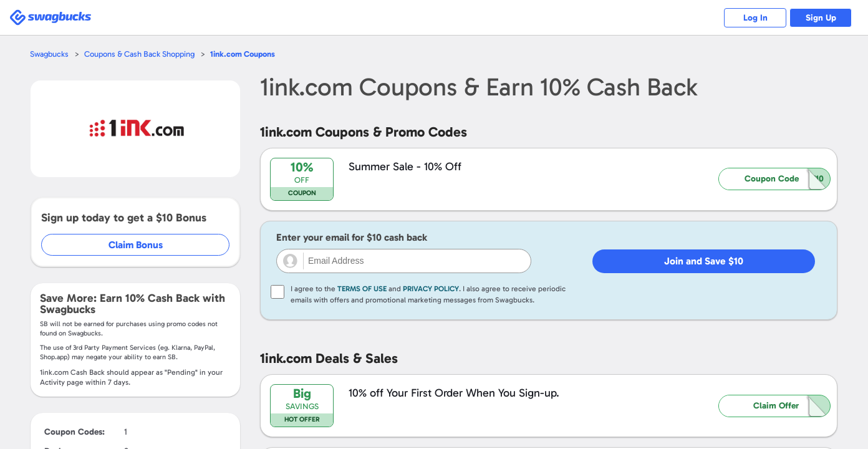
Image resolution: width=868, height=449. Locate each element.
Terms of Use (362, 289)
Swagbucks (49, 54)
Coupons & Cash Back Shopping (139, 54)
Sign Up (821, 18)
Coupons (243, 54)
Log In (755, 18)
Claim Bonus (136, 245)
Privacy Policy (431, 289)
